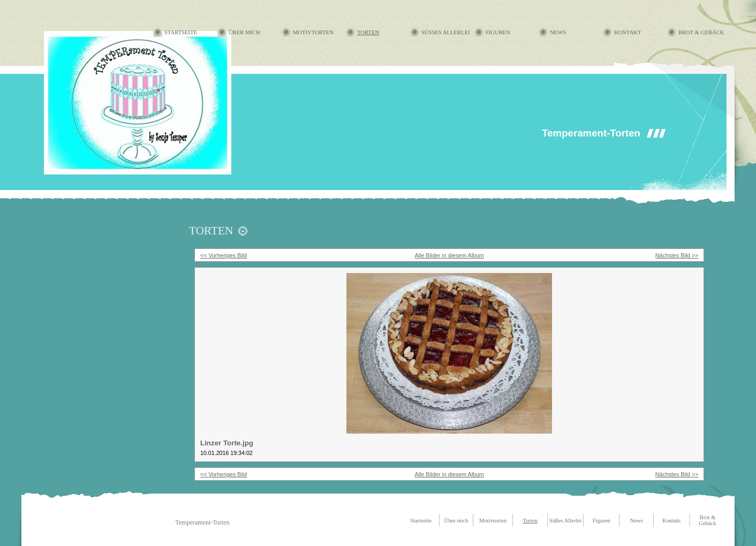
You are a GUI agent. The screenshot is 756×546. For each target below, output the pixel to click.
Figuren (498, 32)
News (558, 32)
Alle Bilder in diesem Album (449, 255)
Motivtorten (313, 32)
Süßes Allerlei (446, 32)
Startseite (181, 32)
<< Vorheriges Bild (224, 255)
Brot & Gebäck (701, 32)
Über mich (244, 32)
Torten (368, 32)
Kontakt (628, 32)
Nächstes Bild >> (677, 255)
